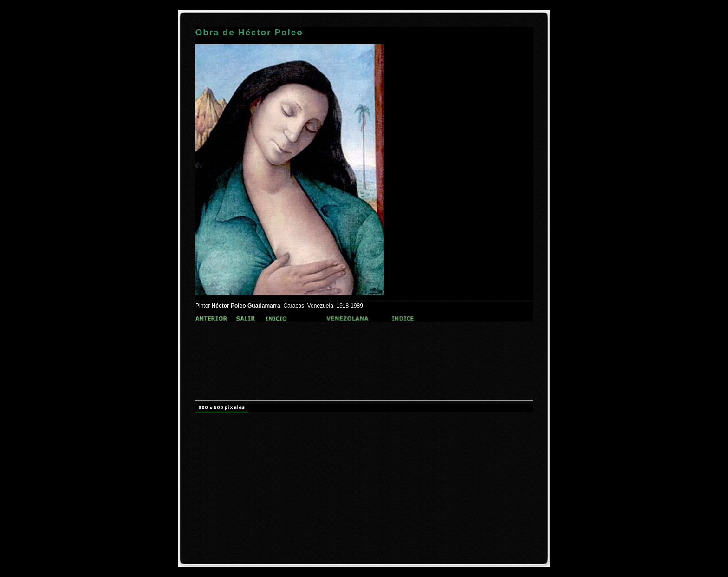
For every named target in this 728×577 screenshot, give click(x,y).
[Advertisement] (364, 346)
